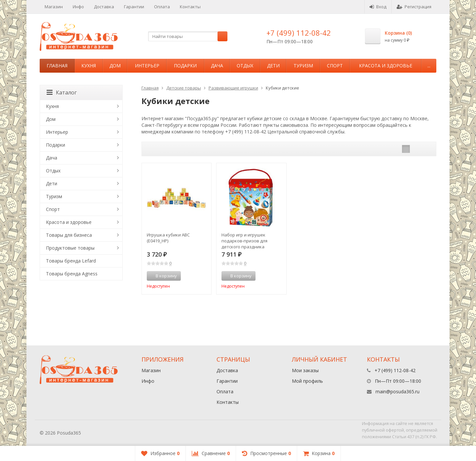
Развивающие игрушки (233, 88)
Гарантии (134, 7)
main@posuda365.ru (397, 391)
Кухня (89, 66)
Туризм (303, 66)
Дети (273, 66)
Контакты (190, 7)
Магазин (54, 7)
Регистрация (414, 7)
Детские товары (184, 88)
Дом (115, 66)
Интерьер (147, 66)
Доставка (104, 7)
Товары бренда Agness (72, 274)
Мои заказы (305, 370)
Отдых (245, 66)
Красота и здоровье (386, 66)
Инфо (78, 7)
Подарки (185, 66)
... (429, 66)
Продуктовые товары (70, 248)
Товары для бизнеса (69, 235)
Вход (378, 7)
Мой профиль (307, 381)
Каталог (62, 92)
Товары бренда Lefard (71, 261)
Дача (217, 66)
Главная (57, 66)
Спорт (335, 66)
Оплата (162, 7)
